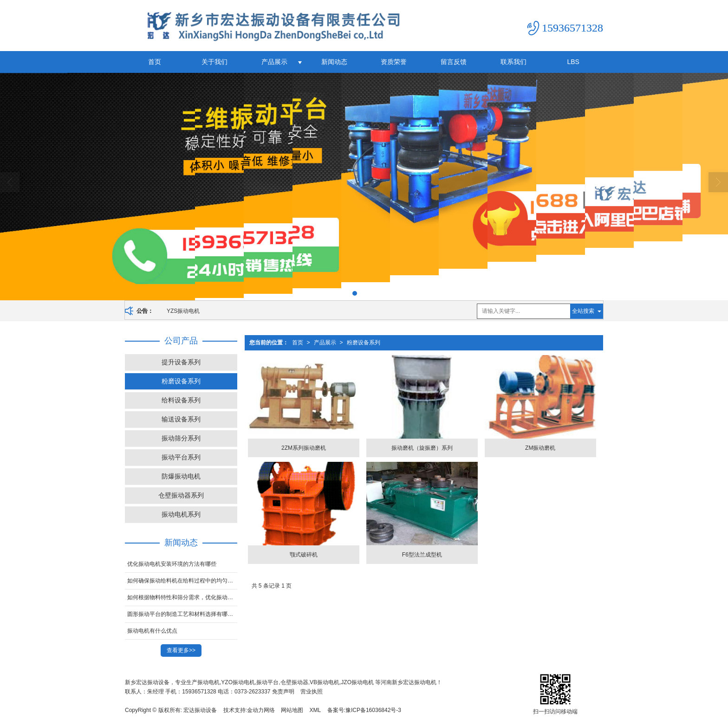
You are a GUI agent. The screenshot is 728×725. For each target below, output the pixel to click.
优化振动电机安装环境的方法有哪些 (172, 564)
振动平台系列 (181, 457)
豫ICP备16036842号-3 (373, 710)
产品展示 (274, 62)
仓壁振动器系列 (181, 495)
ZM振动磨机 (540, 448)
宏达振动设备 (200, 710)
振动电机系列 (181, 514)
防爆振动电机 (181, 476)
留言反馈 (454, 62)
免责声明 (283, 692)
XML (315, 710)
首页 (155, 62)
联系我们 (513, 62)
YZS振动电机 (183, 311)
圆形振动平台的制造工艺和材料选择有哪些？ (182, 614)
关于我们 (214, 62)
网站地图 (292, 710)
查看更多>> (181, 650)
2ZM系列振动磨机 (304, 448)
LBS (573, 62)
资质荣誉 (394, 62)
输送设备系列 (181, 419)
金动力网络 (261, 710)
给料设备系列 (181, 400)
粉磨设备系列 (364, 343)
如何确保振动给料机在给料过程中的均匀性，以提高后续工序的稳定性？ (182, 581)
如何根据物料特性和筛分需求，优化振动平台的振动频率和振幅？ (182, 597)
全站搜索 (583, 311)
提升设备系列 (181, 362)
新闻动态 (334, 62)
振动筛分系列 (181, 438)
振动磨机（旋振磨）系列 (422, 448)
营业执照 (312, 692)
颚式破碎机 (304, 555)
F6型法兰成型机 (422, 555)
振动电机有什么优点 (152, 631)
